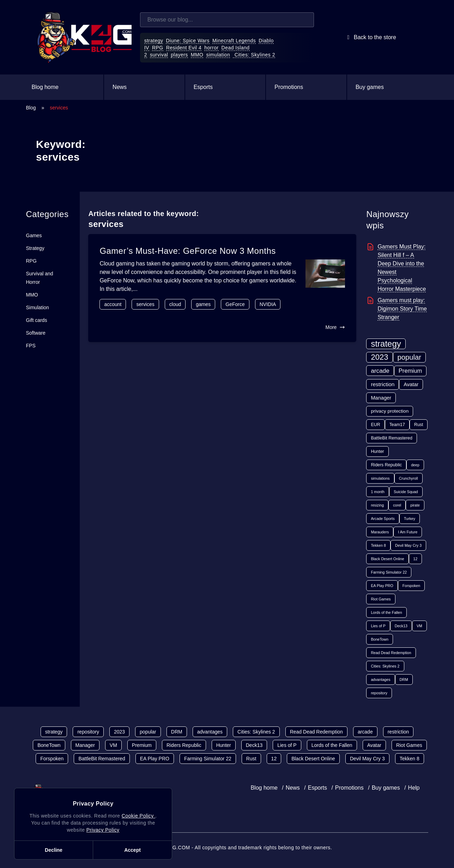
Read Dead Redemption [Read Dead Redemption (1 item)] (391, 653)
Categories (47, 214)
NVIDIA (268, 304)
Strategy (35, 248)
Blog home (45, 87)
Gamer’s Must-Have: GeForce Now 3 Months (187, 251)
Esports (203, 87)
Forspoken (52, 759)
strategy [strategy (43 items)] (386, 344)
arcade (365, 732)
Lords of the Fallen (332, 745)
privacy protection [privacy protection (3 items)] (390, 411)
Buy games (370, 87)
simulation (218, 55)
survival (159, 55)
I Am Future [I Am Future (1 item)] (408, 532)
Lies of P (287, 745)
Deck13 (254, 745)
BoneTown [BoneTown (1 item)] (380, 639)
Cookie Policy (138, 816)
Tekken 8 (410, 759)
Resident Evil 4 (184, 48)
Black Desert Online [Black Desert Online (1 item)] (387, 559)
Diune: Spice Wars (188, 41)
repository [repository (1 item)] (379, 693)
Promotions (289, 87)
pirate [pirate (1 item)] (415, 505)
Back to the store (370, 37)
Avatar (374, 745)
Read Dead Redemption (316, 732)
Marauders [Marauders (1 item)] (380, 532)
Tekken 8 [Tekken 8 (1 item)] (378, 545)
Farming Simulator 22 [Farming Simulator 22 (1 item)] (389, 572)
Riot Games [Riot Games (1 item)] (381, 599)
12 (274, 759)
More (335, 327)
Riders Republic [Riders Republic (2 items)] (386, 465)
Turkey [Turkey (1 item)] (410, 519)
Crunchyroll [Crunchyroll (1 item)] (408, 478)
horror (211, 48)
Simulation (38, 307)
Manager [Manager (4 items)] (381, 398)
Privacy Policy (103, 830)
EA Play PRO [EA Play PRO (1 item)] (382, 586)
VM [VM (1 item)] (419, 626)
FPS (31, 346)
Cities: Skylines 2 (254, 55)
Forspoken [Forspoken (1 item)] (411, 586)
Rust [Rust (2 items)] (419, 425)
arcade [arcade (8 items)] (380, 371)
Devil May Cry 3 (367, 759)
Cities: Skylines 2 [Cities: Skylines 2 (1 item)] (385, 666)
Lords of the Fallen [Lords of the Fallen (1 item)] (386, 612)
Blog (31, 108)
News (120, 87)
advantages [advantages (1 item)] (380, 680)
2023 (119, 732)
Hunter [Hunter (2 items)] (377, 451)
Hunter (224, 745)
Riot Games (409, 745)
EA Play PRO (155, 759)
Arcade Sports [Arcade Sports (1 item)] (383, 519)
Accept (132, 850)
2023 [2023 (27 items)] (379, 357)
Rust (251, 759)
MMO (197, 55)
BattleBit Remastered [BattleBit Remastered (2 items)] (392, 438)
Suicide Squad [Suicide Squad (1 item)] (406, 492)
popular (148, 732)
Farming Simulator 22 (208, 759)
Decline (54, 850)
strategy (154, 41)
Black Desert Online (313, 759)
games (203, 304)
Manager (85, 745)
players (179, 55)
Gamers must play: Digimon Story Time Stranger (402, 309)
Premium (142, 745)
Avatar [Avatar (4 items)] (411, 384)
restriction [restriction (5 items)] (383, 384)
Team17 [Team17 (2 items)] (397, 425)
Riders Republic (184, 745)
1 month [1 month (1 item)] (378, 492)
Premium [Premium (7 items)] (410, 371)
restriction (398, 732)
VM (113, 745)
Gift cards (37, 320)
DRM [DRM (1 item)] (404, 680)
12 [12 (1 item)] (416, 559)
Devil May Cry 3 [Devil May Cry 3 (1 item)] (408, 545)
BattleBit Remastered (102, 759)
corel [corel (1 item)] (397, 505)
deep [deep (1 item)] (415, 465)
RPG (158, 48)
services (145, 304)
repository (88, 732)
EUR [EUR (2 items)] (375, 425)
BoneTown (49, 745)
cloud (175, 304)
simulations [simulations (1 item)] (380, 478)
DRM (177, 732)
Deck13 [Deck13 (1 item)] (401, 626)
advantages (210, 732)
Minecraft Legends (234, 41)
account (113, 304)
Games (34, 235)
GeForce (235, 304)
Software (36, 333)
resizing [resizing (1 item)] (377, 505)
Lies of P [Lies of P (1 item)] (378, 626)
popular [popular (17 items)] (409, 357)
